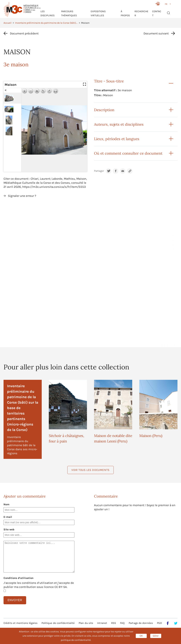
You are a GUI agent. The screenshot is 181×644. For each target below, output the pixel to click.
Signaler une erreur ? (22, 196)
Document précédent (24, 33)
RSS (114, 623)
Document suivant (156, 33)
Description (104, 110)
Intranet (102, 623)
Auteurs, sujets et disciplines (119, 124)
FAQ (122, 623)
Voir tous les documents (90, 470)
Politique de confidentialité (58, 623)
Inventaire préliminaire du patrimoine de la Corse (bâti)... (46, 23)
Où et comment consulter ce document (128, 153)
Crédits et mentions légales (21, 623)
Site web (9, 529)
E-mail (8, 517)
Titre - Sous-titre (109, 81)
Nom (6, 504)
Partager (99, 171)
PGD (159, 623)
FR (166, 4)
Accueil (8, 23)
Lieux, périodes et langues (117, 139)
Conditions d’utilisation (18, 578)
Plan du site (86, 623)
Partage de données (141, 623)
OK (141, 636)
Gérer (156, 636)
